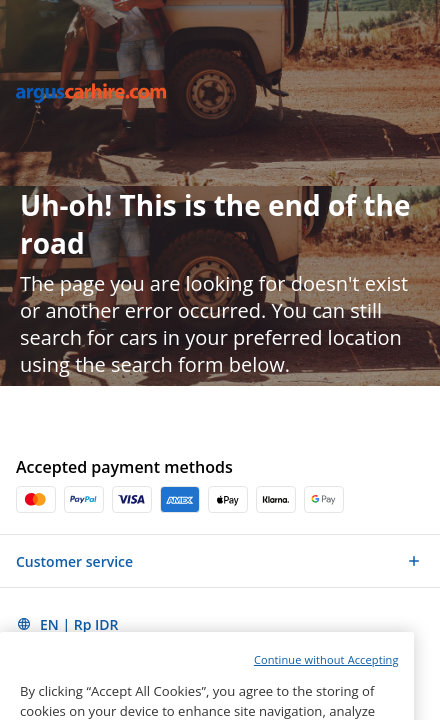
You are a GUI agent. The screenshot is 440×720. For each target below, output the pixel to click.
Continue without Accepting (326, 685)
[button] (220, 561)
